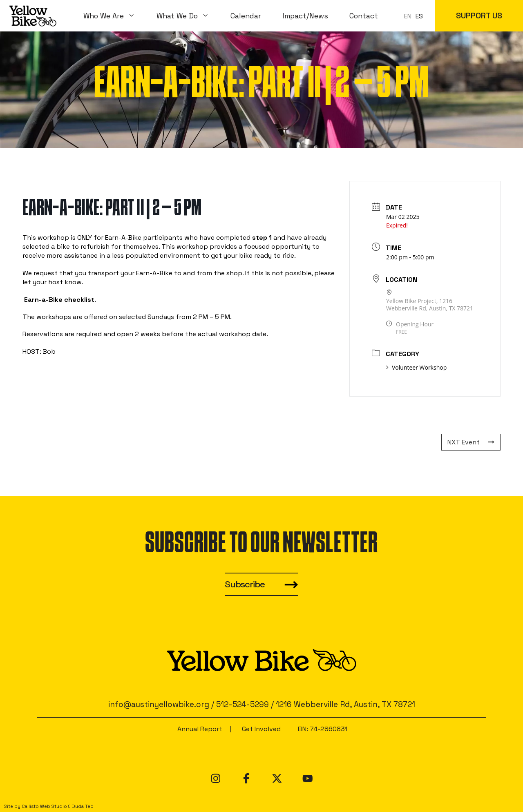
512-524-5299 (243, 704)
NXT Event (471, 442)
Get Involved (261, 729)
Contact (364, 16)
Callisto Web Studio (44, 806)
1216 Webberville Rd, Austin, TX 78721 (345, 704)
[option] (419, 16)
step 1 (262, 238)
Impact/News (305, 16)
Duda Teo (83, 806)
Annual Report (200, 729)
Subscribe (245, 584)
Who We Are (115, 16)
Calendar (246, 16)
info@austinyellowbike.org (159, 704)
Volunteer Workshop (416, 367)
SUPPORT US (479, 16)
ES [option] (419, 16)
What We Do (188, 16)
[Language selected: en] (416, 16)
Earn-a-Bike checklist (59, 300)
